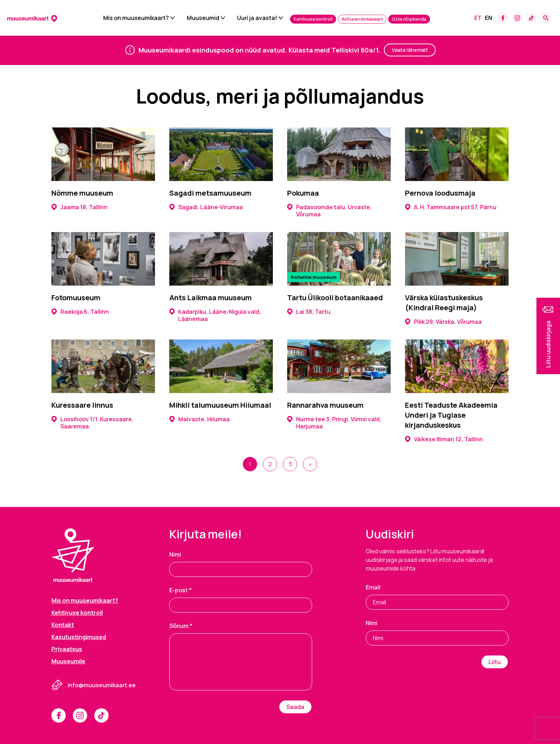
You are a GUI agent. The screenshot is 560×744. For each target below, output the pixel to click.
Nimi (175, 554)
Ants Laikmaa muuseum (211, 298)
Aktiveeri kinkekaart (362, 19)
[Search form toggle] (546, 18)
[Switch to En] (489, 18)
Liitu (495, 662)
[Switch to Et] (478, 18)
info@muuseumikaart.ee (102, 685)
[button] (548, 336)
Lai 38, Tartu (309, 312)
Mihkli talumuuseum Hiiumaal (220, 405)
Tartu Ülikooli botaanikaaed (335, 298)
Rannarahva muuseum (325, 405)
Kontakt (63, 625)
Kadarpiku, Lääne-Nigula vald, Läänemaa (215, 315)
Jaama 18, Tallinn (79, 207)
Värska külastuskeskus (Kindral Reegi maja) (444, 303)
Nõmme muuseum (82, 193)
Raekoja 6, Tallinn (80, 312)
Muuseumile (68, 661)
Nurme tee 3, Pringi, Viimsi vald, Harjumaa (334, 423)
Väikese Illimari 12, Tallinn (444, 439)
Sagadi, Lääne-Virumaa (206, 207)
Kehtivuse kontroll (313, 19)
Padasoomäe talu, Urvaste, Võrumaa (329, 211)
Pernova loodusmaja (440, 193)
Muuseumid (203, 18)
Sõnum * (181, 626)
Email (373, 587)
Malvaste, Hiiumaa (199, 419)
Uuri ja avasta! (257, 18)
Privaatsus (67, 649)
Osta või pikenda (409, 19)
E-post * (181, 590)
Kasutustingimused (79, 637)
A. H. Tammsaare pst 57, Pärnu (451, 207)
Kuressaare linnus (82, 405)
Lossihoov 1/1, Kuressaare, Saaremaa (92, 423)
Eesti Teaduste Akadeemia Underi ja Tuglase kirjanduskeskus (451, 415)
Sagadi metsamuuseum (210, 193)
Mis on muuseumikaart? (136, 18)
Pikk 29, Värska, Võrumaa (443, 322)
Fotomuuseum (76, 298)
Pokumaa (303, 193)
